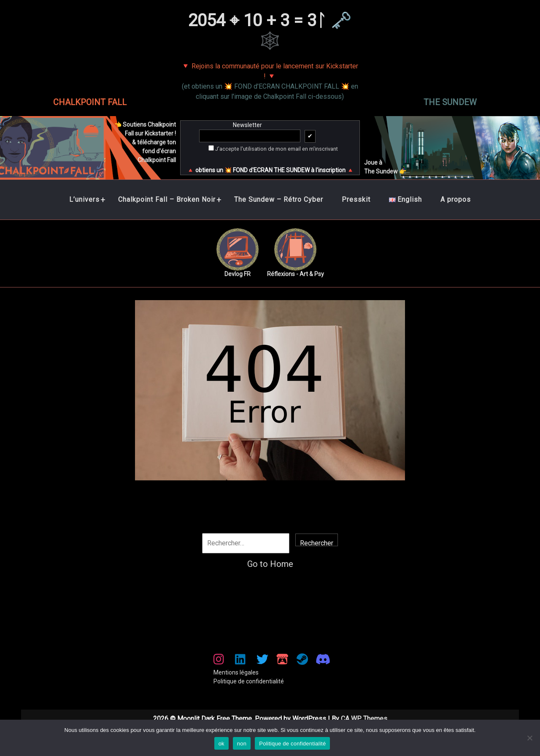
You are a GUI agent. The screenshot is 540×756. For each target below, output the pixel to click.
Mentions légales (236, 672)
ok (221, 744)
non (242, 744)
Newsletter (248, 133)
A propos (456, 199)
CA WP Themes (364, 719)
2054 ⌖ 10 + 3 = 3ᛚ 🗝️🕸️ (270, 31)
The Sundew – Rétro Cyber (279, 199)
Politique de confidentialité (249, 681)
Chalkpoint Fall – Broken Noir (167, 199)
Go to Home (270, 564)
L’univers (84, 199)
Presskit (356, 199)
